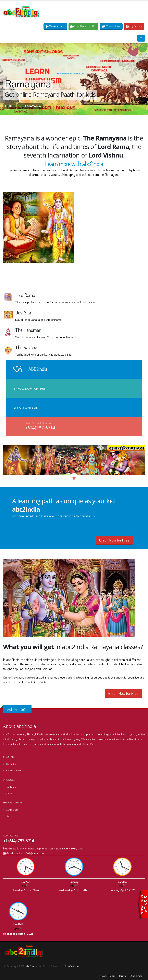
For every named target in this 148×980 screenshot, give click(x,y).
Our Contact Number (39, 423)
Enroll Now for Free (30, 389)
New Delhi (18, 924)
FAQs (9, 816)
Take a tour (55, 26)
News (9, 793)
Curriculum (111, 26)
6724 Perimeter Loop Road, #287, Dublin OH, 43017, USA (50, 848)
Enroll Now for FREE (84, 26)
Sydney (74, 882)
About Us (11, 764)
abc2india (32, 966)
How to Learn (13, 770)
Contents (11, 787)
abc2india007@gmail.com (29, 853)
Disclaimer (136, 976)
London (122, 882)
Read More (90, 744)
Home (10, 106)
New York (26, 882)
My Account (134, 26)
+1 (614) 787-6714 (18, 841)
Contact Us (12, 810)
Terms (122, 976)
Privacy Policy (107, 976)
